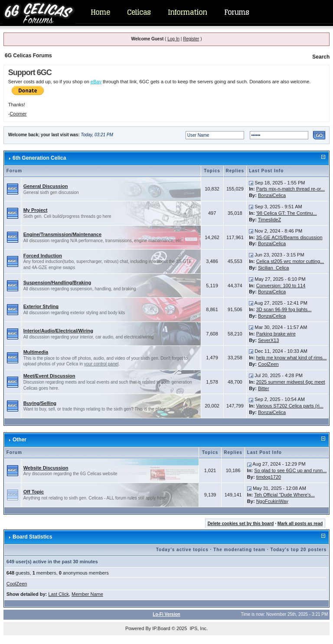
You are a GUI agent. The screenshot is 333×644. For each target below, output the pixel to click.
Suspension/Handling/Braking (57, 283)
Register (191, 39)
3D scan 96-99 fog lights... (284, 309)
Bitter (264, 388)
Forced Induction (43, 256)
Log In (173, 39)
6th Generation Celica (39, 158)
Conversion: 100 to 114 (281, 286)
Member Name (87, 594)
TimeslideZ (269, 220)
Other (20, 440)
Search (321, 57)
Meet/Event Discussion (49, 376)
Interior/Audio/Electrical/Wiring (58, 331)
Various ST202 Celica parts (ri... (290, 406)
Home (100, 12)
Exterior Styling (41, 306)
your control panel (101, 364)
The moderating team (239, 550)
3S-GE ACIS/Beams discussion (289, 237)
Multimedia (36, 352)
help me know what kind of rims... (292, 358)
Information (187, 12)
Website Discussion (46, 468)
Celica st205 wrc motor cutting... (290, 261)
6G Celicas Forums (28, 56)
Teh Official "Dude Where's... (284, 495)
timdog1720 (269, 477)
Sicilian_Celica (274, 268)
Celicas (139, 12)
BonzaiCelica (272, 195)
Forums (237, 12)
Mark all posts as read (300, 524)
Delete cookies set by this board (241, 524)
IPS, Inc (198, 628)
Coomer (18, 114)
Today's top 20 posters (299, 550)
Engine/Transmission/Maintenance (62, 234)
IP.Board (161, 628)
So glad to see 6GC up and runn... (290, 470)
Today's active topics (182, 550)
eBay (96, 82)
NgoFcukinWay (272, 501)
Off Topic (34, 492)
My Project (36, 210)
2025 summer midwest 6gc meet (291, 382)
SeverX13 (268, 340)
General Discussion (46, 186)
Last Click (59, 594)
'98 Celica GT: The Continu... (287, 213)
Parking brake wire (276, 334)
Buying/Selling (40, 403)
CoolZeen (268, 364)
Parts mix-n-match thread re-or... (291, 189)
